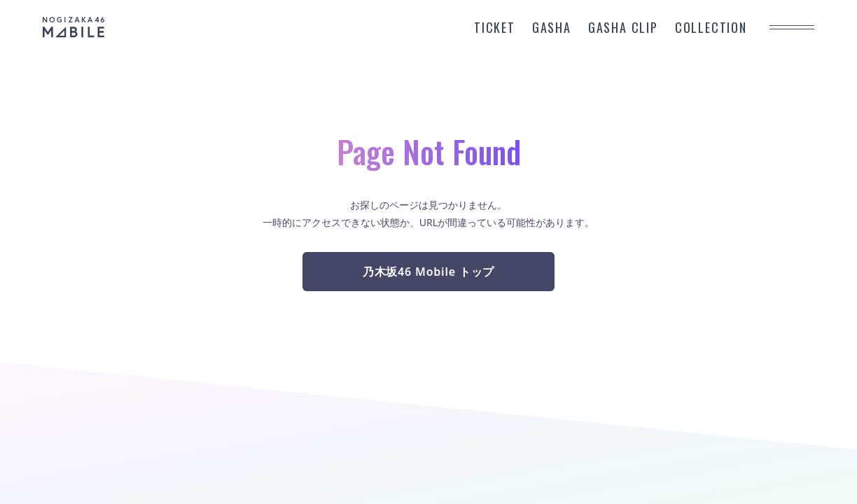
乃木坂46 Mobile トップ (429, 272)
